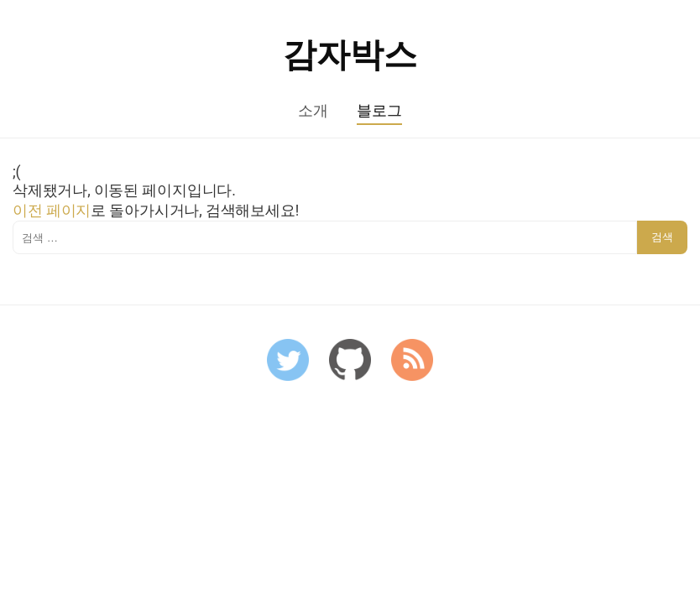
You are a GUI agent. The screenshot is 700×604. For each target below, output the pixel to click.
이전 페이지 (52, 211)
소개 (313, 111)
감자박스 (350, 55)
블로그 (379, 111)
